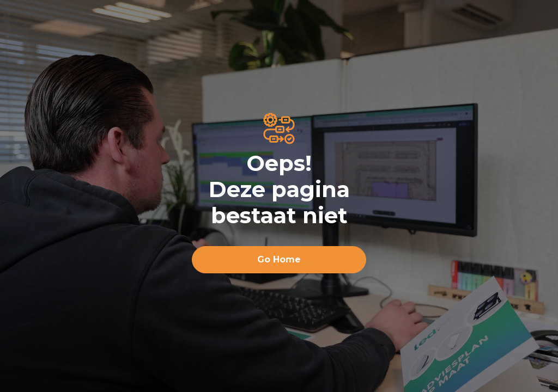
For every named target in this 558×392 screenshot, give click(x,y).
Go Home (279, 259)
